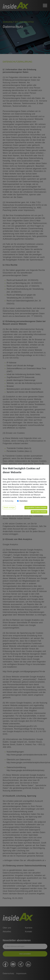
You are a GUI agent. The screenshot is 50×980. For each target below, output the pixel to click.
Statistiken (23, 501)
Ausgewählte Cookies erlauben (36, 508)
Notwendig (9, 501)
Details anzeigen (9, 508)
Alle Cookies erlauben (39, 512)
